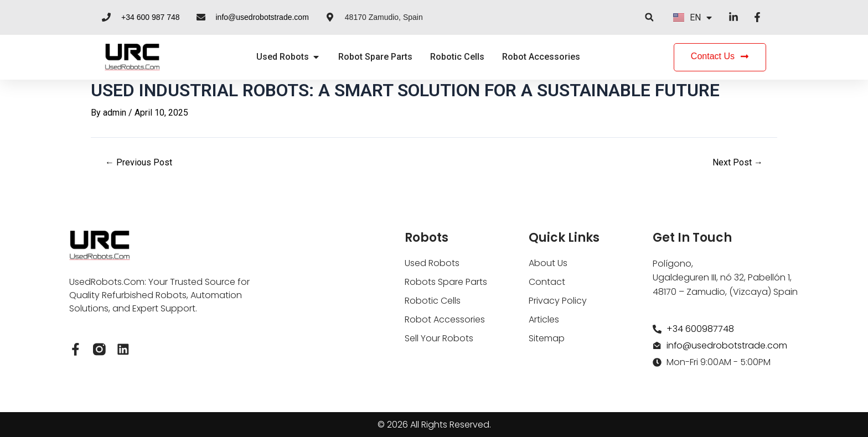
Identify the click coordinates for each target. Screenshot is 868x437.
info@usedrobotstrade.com (262, 17)
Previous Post (139, 163)
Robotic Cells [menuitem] (457, 57)
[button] (649, 17)
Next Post (738, 163)
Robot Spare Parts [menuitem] (375, 57)
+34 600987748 (700, 329)
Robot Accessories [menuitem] (541, 57)
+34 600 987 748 (151, 17)
